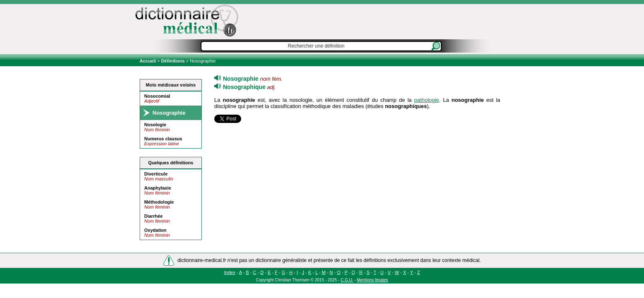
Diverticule (156, 174)
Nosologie (155, 125)
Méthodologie (159, 202)
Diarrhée (154, 216)
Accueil (148, 61)
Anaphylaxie (158, 188)
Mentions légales (372, 280)
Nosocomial (157, 96)
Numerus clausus (163, 139)
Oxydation (155, 230)
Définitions (173, 61)
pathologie (426, 100)
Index (230, 272)
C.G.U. (347, 280)
